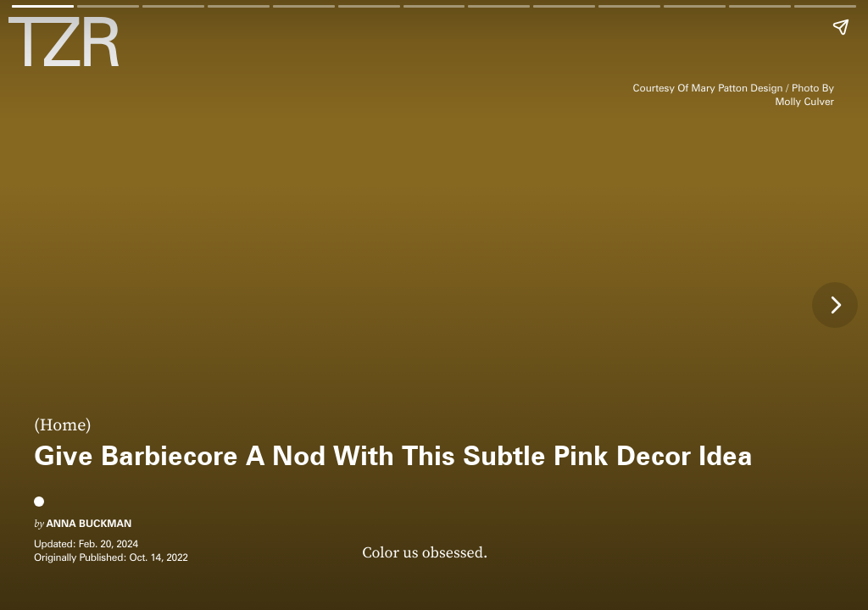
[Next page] (835, 305)
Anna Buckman (89, 523)
